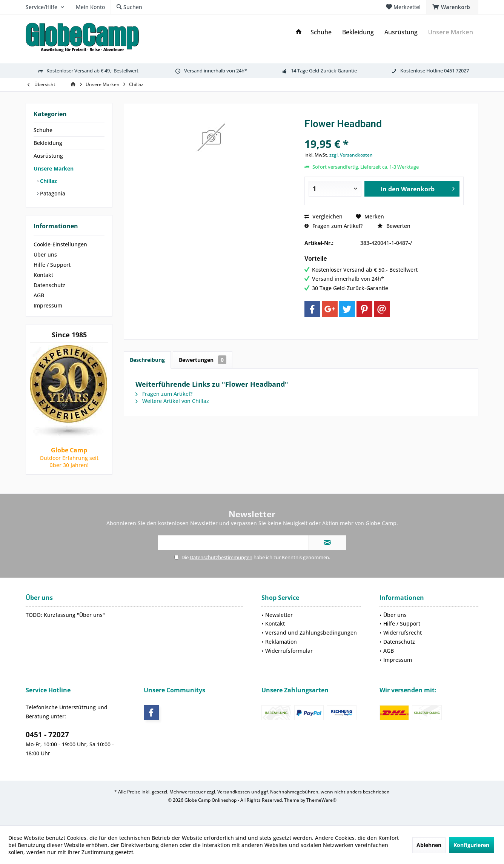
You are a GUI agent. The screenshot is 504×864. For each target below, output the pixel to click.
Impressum (48, 305)
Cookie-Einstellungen (60, 244)
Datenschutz (49, 285)
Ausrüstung (48, 156)
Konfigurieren (471, 845)
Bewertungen (203, 360)
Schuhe (43, 130)
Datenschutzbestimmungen (221, 557)
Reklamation (281, 642)
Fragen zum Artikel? (333, 226)
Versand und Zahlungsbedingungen (311, 633)
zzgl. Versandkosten (351, 155)
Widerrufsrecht (403, 633)
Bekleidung (48, 143)
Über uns (45, 254)
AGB (39, 295)
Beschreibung (147, 360)
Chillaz (48, 181)
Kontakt (43, 275)
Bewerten (394, 226)
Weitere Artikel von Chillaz (172, 401)
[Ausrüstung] (401, 32)
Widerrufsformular (289, 651)
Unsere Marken (54, 168)
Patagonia (52, 193)
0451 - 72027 (47, 735)
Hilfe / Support (52, 265)
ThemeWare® (321, 800)
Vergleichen (323, 216)
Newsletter (279, 615)
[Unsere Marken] (451, 32)
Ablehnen (429, 845)
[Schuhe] (321, 32)
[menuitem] (452, 7)
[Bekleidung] (358, 32)
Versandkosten (234, 792)
